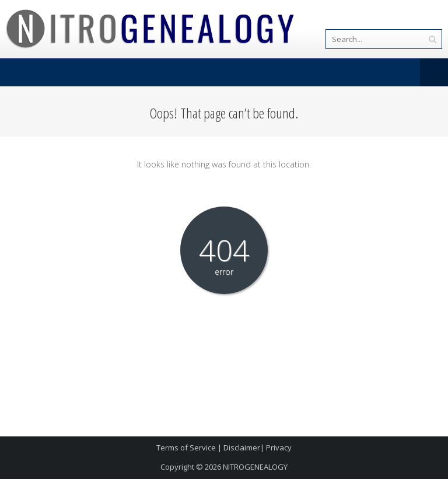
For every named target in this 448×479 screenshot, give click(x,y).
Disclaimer (242, 447)
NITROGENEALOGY (255, 467)
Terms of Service (186, 447)
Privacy (279, 447)
